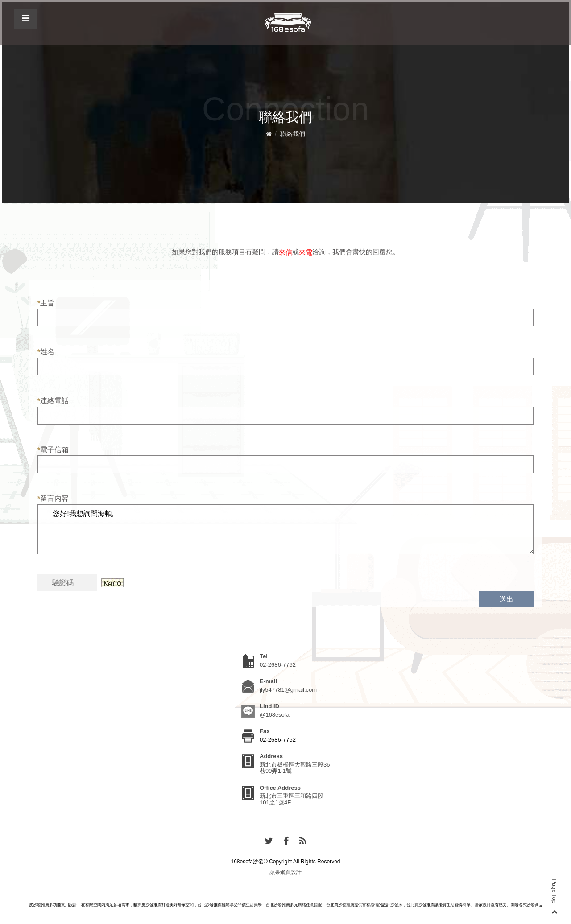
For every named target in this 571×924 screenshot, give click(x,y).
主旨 (46, 303)
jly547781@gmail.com (288, 690)
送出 (506, 599)
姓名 (46, 352)
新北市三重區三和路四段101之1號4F (292, 799)
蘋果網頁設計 (285, 872)
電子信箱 (53, 450)
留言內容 (53, 499)
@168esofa (275, 715)
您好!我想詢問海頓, (285, 529)
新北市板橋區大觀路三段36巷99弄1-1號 (295, 768)
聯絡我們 (293, 134)
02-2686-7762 (278, 665)
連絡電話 (53, 401)
